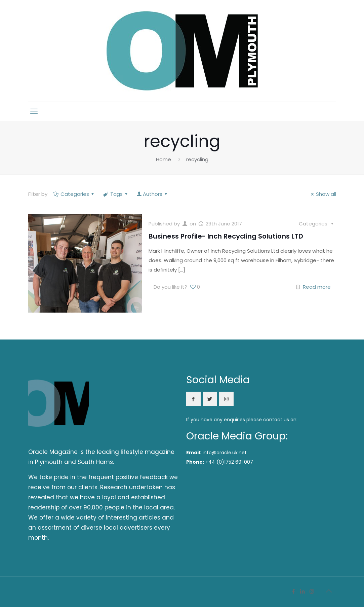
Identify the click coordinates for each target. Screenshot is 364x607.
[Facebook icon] (294, 591)
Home (164, 159)
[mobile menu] (34, 111)
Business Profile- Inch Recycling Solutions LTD (226, 236)
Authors (153, 194)
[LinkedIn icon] (303, 591)
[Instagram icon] (312, 591)
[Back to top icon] (329, 591)
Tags (116, 194)
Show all (322, 194)
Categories (74, 194)
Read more (317, 287)
